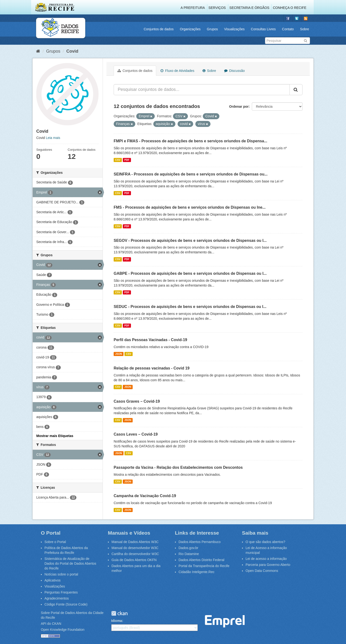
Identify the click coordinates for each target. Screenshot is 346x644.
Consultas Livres (263, 29)
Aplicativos (53, 580)
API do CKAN (51, 624)
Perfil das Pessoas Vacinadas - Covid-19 (150, 340)
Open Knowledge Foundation (63, 630)
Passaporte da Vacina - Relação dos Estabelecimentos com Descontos (178, 467)
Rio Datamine (189, 554)
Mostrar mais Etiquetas (55, 436)
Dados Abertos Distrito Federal (201, 560)
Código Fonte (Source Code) (66, 604)
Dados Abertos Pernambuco (200, 542)
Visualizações (234, 29)
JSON (119, 354)
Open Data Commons (262, 571)
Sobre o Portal (55, 542)
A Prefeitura (193, 8)
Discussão (234, 71)
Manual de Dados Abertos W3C (135, 542)
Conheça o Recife (290, 8)
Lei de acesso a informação (266, 559)
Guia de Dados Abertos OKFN (134, 560)
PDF (127, 160)
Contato (288, 29)
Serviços (217, 8)
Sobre (305, 29)
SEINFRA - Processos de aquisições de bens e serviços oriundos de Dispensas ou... (191, 174)
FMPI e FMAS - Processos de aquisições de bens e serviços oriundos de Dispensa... (190, 141)
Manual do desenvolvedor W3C (135, 548)
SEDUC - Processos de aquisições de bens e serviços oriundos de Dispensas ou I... (190, 307)
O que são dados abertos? (265, 542)
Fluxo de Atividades (177, 71)
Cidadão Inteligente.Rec (196, 572)
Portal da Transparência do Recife (204, 566)
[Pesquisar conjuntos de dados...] (202, 90)
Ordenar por (239, 106)
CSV (118, 160)
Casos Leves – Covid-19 (136, 434)
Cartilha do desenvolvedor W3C (135, 554)
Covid (72, 51)
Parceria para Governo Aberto (268, 565)
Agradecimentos (57, 598)
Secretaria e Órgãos (249, 8)
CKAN (119, 613)
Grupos (212, 29)
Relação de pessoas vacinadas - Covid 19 (152, 368)
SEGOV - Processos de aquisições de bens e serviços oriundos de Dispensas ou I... (190, 241)
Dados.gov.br (188, 548)
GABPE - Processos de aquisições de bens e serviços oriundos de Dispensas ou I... (190, 273)
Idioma (117, 621)
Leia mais (53, 138)
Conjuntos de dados (159, 29)
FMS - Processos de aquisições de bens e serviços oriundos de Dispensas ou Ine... (190, 207)
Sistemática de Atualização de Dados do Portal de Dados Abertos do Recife (70, 563)
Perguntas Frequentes (61, 592)
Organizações (190, 29)
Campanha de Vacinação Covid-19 (145, 496)
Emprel (225, 621)
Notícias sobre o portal (61, 574)
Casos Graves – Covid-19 (137, 401)
